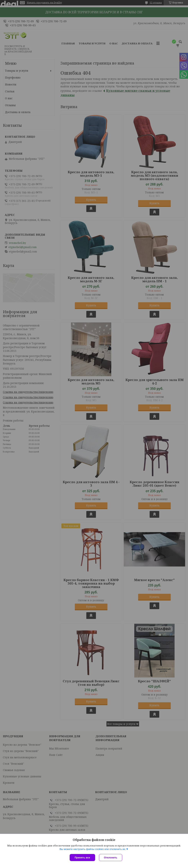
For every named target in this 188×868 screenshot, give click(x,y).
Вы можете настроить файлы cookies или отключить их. (93, 849)
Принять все (82, 858)
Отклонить (111, 858)
